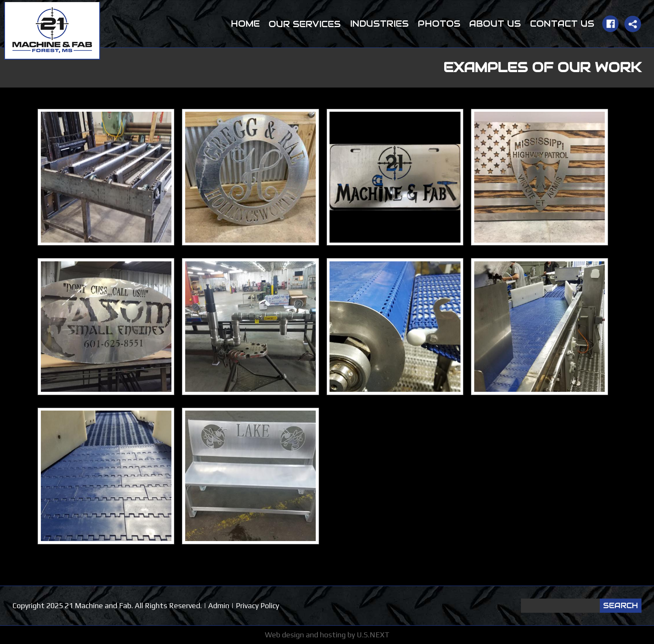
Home (245, 24)
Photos (439, 24)
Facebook (610, 24)
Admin (219, 605)
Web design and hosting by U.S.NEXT (327, 635)
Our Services (305, 24)
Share (633, 24)
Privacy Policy (257, 605)
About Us (495, 24)
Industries (379, 24)
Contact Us (562, 24)
